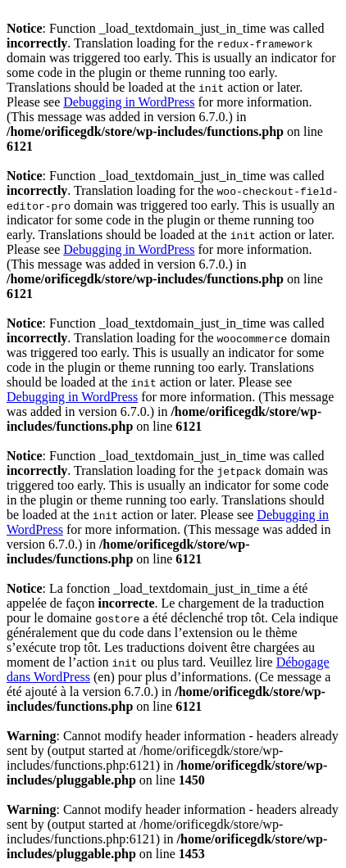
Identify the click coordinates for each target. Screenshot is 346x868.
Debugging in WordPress (129, 102)
